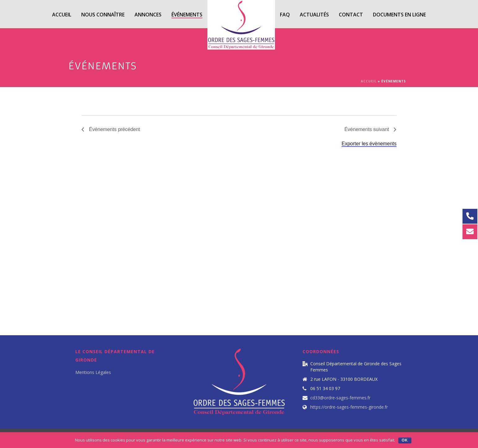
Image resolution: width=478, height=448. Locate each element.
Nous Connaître (103, 15)
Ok (405, 440)
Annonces (148, 15)
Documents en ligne (399, 15)
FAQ (285, 15)
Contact (351, 15)
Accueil (62, 15)
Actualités (314, 15)
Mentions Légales (93, 372)
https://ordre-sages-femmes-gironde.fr (349, 407)
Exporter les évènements (369, 144)
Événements (187, 15)
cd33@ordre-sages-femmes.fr (340, 398)
